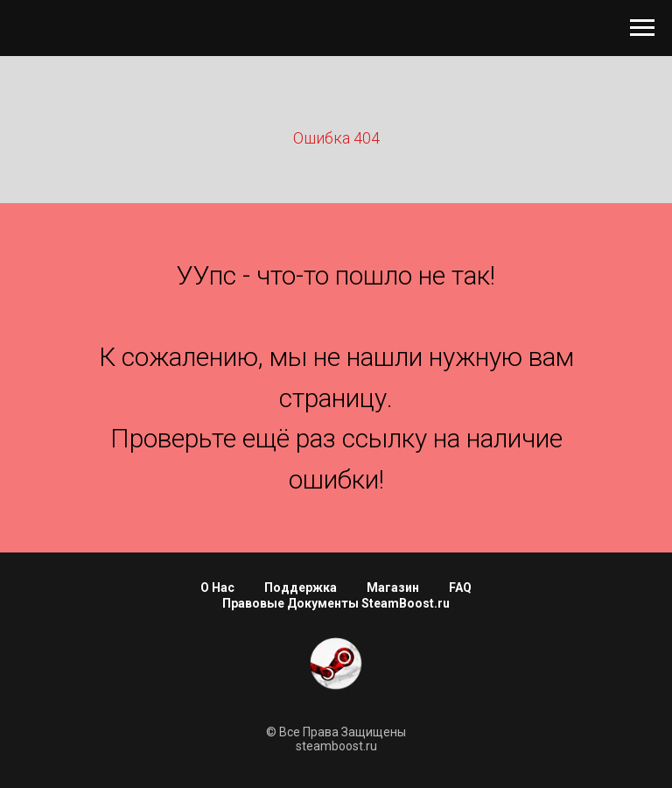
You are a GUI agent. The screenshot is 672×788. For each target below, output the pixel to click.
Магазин (393, 587)
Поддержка (301, 587)
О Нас (217, 587)
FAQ (460, 587)
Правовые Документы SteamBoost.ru (336, 603)
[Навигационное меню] (642, 28)
